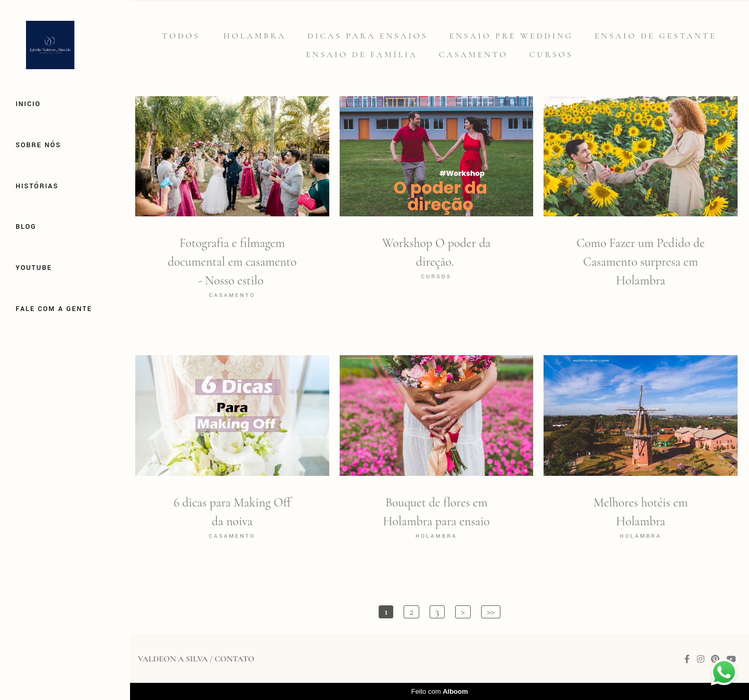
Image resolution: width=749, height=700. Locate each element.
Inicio (28, 104)
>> (491, 612)
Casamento (474, 55)
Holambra (255, 36)
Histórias (37, 186)
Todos (181, 36)
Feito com (439, 691)
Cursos (551, 55)
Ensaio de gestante (656, 36)
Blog (26, 227)
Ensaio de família (362, 55)
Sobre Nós (38, 145)
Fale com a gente (54, 309)
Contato (234, 659)
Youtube (34, 268)
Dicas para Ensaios (368, 36)
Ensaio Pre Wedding (511, 36)
